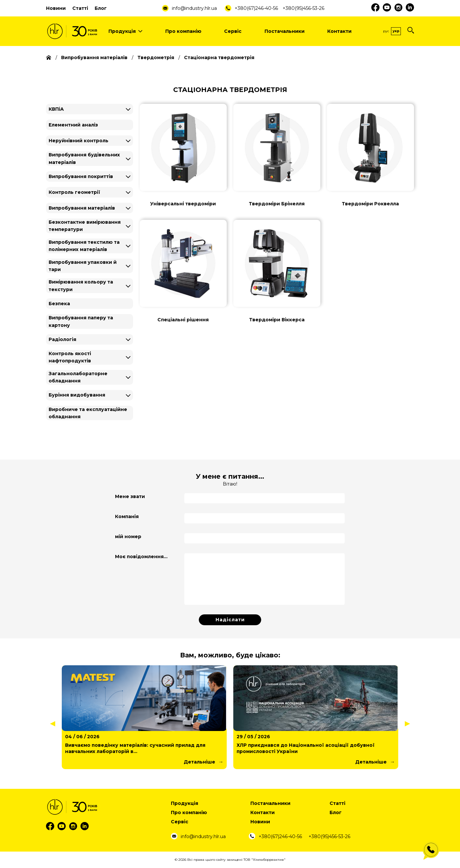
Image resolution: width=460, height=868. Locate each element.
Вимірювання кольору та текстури (81, 286)
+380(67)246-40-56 (256, 8)
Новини (56, 8)
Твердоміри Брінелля (277, 204)
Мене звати (130, 496)
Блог (101, 8)
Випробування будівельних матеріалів (84, 158)
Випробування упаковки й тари (83, 266)
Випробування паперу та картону (81, 321)
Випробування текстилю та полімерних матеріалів (84, 246)
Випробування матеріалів (82, 208)
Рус (386, 31)
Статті (80, 8)
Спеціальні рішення (183, 320)
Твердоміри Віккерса (277, 320)
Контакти (339, 31)
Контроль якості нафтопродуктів (70, 357)
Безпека (59, 304)
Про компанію (183, 31)
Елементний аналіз (73, 125)
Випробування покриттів (81, 176)
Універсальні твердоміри (183, 204)
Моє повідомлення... (141, 557)
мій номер (128, 537)
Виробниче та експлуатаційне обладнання (88, 413)
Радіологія (62, 339)
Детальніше (199, 762)
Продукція (125, 31)
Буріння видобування (77, 395)
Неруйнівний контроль (79, 141)
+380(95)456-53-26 (303, 8)
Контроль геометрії (74, 192)
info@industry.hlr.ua (194, 8)
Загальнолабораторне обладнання (78, 377)
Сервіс (233, 31)
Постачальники (285, 31)
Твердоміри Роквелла (370, 204)
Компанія (127, 516)
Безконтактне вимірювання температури (85, 226)
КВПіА (56, 109)
